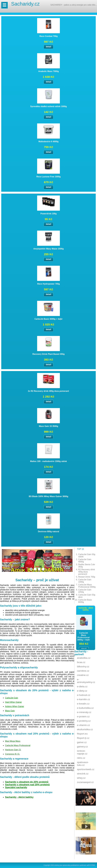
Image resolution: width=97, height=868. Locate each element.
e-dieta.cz (82, 686)
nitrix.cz (81, 758)
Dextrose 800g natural (48, 531)
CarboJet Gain (12, 698)
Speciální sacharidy (16, 787)
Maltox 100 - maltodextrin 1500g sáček (49, 461)
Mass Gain (10, 711)
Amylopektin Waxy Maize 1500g (48, 249)
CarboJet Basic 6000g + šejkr (48, 319)
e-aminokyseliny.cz (86, 681)
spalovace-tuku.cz (83, 764)
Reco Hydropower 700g (48, 284)
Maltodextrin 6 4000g (48, 142)
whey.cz (81, 778)
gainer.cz (82, 742)
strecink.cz (83, 774)
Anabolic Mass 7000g (48, 71)
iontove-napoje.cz (82, 752)
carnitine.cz (83, 671)
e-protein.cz (83, 717)
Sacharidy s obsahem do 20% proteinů (27, 782)
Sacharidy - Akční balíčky (19, 797)
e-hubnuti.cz (84, 695)
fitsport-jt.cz (83, 738)
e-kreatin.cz (83, 704)
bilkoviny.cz (83, 667)
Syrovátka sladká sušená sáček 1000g (48, 106)
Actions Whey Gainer (15, 706)
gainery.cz (82, 747)
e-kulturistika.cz (85, 708)
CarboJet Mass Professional (18, 745)
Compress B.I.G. (13, 754)
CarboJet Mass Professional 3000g (87, 586)
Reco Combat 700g (48, 36)
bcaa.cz (81, 662)
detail (48, 47)
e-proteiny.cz (84, 721)
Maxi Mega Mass (13, 741)
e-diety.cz (82, 691)
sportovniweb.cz (86, 769)
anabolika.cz (84, 658)
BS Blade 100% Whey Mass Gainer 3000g (48, 496)
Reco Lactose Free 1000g (48, 177)
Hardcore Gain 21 (13, 750)
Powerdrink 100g (48, 214)
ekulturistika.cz (85, 729)
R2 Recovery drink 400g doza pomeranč (87, 572)
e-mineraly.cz (84, 712)
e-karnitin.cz (83, 699)
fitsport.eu (82, 734)
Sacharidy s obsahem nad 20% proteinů (27, 785)
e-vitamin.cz (83, 725)
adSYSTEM (91, 865)
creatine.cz (83, 675)
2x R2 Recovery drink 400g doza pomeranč (48, 391)
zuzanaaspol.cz (85, 782)
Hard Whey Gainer (13, 702)
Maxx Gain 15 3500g (48, 426)
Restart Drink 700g (87, 577)
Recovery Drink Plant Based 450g (48, 354)
